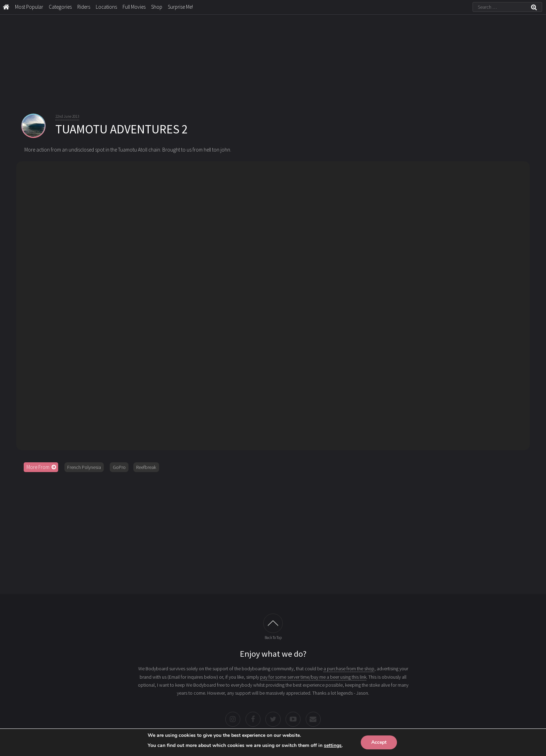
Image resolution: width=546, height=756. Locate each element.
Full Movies (134, 7)
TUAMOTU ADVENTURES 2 (122, 129)
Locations (106, 7)
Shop (157, 7)
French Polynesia (84, 467)
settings (333, 745)
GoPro (119, 467)
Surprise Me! (180, 7)
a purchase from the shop (349, 669)
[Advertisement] (273, 531)
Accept (379, 742)
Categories (60, 7)
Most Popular (29, 7)
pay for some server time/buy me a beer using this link (313, 677)
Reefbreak (146, 467)
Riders (84, 7)
